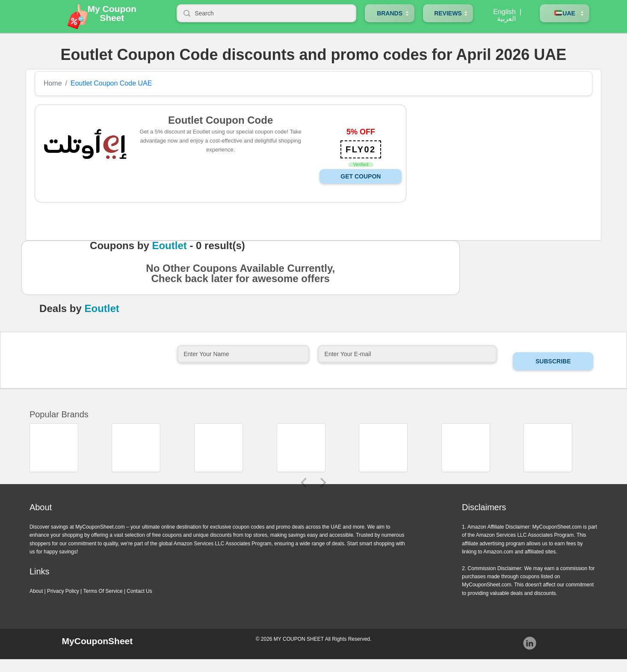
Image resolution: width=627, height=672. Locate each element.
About (36, 591)
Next (323, 483)
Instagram (530, 643)
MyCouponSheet (98, 641)
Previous (304, 483)
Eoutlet (169, 246)
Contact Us (139, 591)
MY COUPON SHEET (299, 639)
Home (53, 83)
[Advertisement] (498, 164)
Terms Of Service (103, 591)
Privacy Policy (63, 591)
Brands (390, 13)
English (504, 12)
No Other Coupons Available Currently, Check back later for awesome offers (240, 276)
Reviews (448, 13)
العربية (506, 19)
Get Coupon (361, 176)
